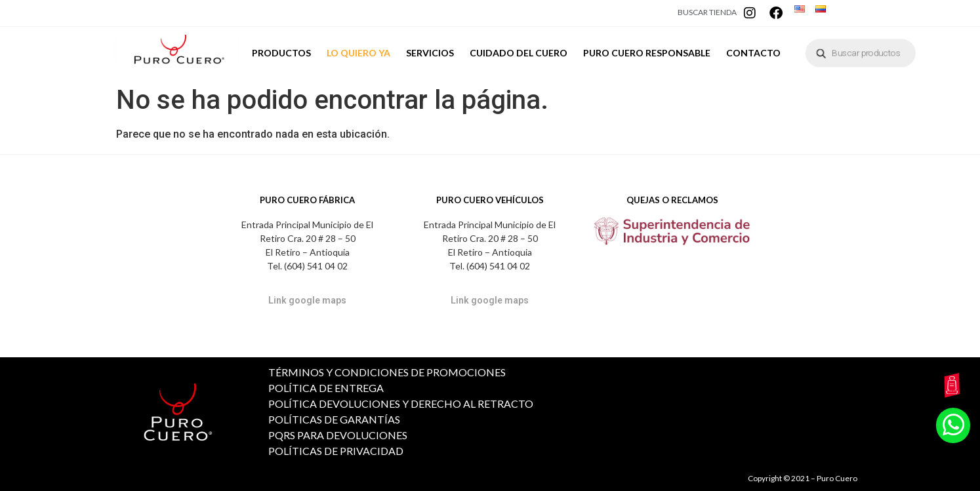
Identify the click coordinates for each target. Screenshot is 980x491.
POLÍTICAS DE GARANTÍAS (334, 419)
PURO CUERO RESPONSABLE (647, 53)
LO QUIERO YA (358, 53)
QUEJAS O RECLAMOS (672, 200)
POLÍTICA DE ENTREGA (326, 388)
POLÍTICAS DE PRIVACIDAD (336, 451)
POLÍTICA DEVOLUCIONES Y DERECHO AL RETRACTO (401, 403)
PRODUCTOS (281, 53)
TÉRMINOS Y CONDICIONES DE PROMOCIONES (387, 372)
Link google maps (307, 300)
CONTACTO (753, 53)
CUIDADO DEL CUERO (519, 57)
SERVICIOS (430, 53)
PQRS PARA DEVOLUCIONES (338, 435)
